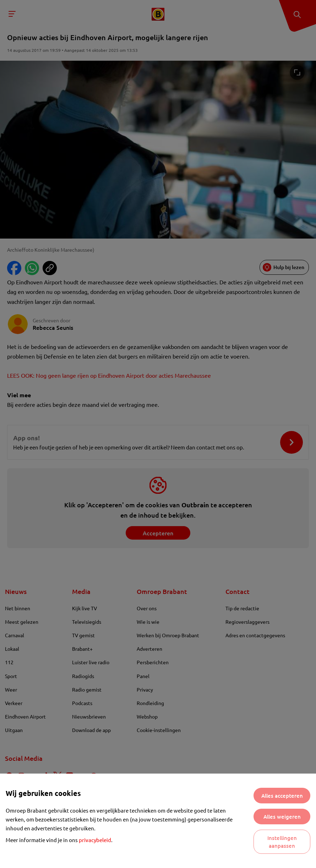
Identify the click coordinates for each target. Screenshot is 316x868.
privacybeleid (95, 840)
